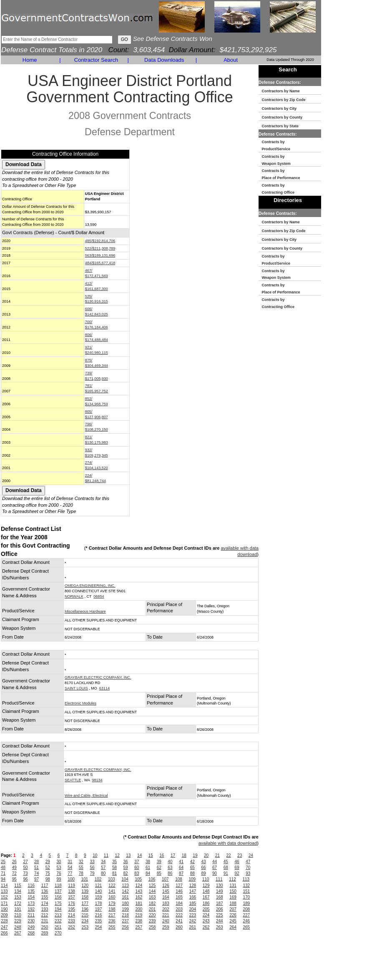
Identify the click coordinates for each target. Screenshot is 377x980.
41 (181, 862)
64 (181, 868)
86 (170, 873)
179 (112, 903)
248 (18, 927)
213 (58, 915)
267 (18, 933)
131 (233, 885)
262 (206, 927)
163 (152, 897)
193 (45, 909)
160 (112, 897)
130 (220, 885)
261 (193, 927)
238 (139, 921)
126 (166, 885)
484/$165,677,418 (100, 263)
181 (139, 903)
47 (248, 862)
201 (152, 909)
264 (233, 927)
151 (247, 891)
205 (206, 909)
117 (45, 885)
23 (240, 855)
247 (4, 927)
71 (3, 873)
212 (45, 915)
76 (59, 873)
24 (251, 855)
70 (248, 868)
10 (95, 855)
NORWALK (74, 596)
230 (31, 921)
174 (45, 903)
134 (18, 891)
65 (192, 868)
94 (3, 879)
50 (25, 868)
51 (36, 868)
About (231, 60)
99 (59, 879)
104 (125, 879)
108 (179, 879)
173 (31, 903)
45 (226, 862)
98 (48, 879)
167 (206, 897)
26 (14, 862)
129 (206, 885)
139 (85, 891)
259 (166, 927)
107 (165, 879)
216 (99, 915)
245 (233, 921)
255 (112, 927)
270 (58, 933)
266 (4, 933)
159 (99, 897)
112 (232, 879)
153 (18, 897)
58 (114, 868)
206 (220, 909)
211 (31, 915)
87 (181, 873)
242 (193, 921)
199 (125, 909)
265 (247, 927)
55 (81, 868)
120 (85, 885)
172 (18, 903)
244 (220, 921)
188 (233, 903)
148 (206, 891)
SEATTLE (73, 780)
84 (148, 873)
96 (25, 879)
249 (31, 927)
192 (31, 909)
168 (220, 897)
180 (125, 903)
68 (226, 868)
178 (99, 903)
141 (112, 891)
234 (85, 921)
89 (203, 873)
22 (228, 855)
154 (31, 897)
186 (206, 903)
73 (25, 873)
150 (233, 891)
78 (81, 873)
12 (117, 855)
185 (193, 903)
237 (125, 921)
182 (152, 903)
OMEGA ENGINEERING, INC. (90, 586)
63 (170, 868)
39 (159, 862)
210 (18, 915)
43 (203, 862)
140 (99, 891)
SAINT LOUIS (76, 688)
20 (206, 855)
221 (166, 915)
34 (103, 862)
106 (152, 879)
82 (126, 873)
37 (137, 862)
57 (103, 868)
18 (184, 855)
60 (137, 868)
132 (247, 885)
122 (112, 885)
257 (139, 927)
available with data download (228, 843)
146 (179, 891)
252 (72, 927)
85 (159, 873)
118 (58, 885)
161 (125, 897)
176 (72, 903)
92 (237, 873)
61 (148, 868)
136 (45, 891)
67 (215, 868)
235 (99, 921)
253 (85, 927)
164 (166, 897)
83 (137, 873)
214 (72, 915)
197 (99, 909)
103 (112, 879)
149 (220, 891)
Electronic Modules (80, 703)
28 (36, 862)
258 (152, 927)
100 (71, 879)
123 (125, 885)
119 (72, 885)
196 (85, 909)
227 (247, 915)
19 (195, 855)
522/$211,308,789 (100, 248)
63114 (104, 688)
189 (247, 903)
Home (30, 60)
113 (246, 879)
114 (4, 885)
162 (139, 897)
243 (206, 921)
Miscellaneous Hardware (85, 611)
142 (125, 891)
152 (4, 897)
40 (170, 862)
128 (193, 885)
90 (215, 873)
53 (59, 868)
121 (99, 885)
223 (193, 915)
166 (193, 897)
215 (85, 915)
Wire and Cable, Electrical (86, 796)
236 (112, 921)
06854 (99, 596)
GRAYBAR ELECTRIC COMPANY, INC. (98, 677)
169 (233, 897)
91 (226, 873)
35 (114, 862)
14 (139, 855)
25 (3, 862)
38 (148, 862)
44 (215, 862)
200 (139, 909)
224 (206, 915)
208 (247, 909)
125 (152, 885)
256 (125, 927)
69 (237, 868)
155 (45, 897)
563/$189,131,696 (100, 255)
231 (45, 921)
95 (14, 879)
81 (114, 873)
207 (233, 909)
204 (193, 909)
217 (112, 915)
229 (18, 921)
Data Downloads (164, 60)
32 (81, 862)
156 (58, 897)
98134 (97, 780)
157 (72, 897)
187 (220, 903)
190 (4, 909)
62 (159, 868)
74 (36, 873)
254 (99, 927)
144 (152, 891)
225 (220, 915)
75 (48, 873)
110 (206, 879)
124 (139, 885)
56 (92, 868)
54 (70, 868)
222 (179, 915)
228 (4, 921)
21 (217, 855)
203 (179, 909)
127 (179, 885)
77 (70, 873)
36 (126, 862)
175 (58, 903)
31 (70, 862)
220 (152, 915)
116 (31, 885)
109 (192, 879)
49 (14, 868)
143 (139, 891)
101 (84, 879)
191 (18, 909)
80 (103, 873)
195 (72, 909)
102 (98, 879)
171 (4, 903)
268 (31, 933)
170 (247, 897)
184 (179, 903)
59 (126, 868)
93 (248, 873)
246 (247, 921)
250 (45, 927)
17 (173, 855)
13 (128, 855)
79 (92, 873)
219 (139, 915)
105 (138, 879)
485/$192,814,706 (100, 241)
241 (179, 921)
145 (166, 891)
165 (179, 897)
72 (14, 873)
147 (193, 891)
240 (166, 921)
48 (3, 868)
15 (151, 855)
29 (48, 862)
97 (36, 879)
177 (85, 903)
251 (58, 927)
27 (25, 862)
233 (72, 921)
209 (4, 915)
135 (31, 891)
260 (179, 927)
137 (58, 891)
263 (220, 927)
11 (106, 855)
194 (58, 909)
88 (192, 873)
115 (18, 885)
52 (48, 868)
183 (166, 903)
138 (72, 891)
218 (125, 915)
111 (219, 879)
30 (59, 862)
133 (4, 891)
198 (112, 909)
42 (192, 862)
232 (58, 921)
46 (237, 862)
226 (233, 915)
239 (152, 921)
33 (92, 862)
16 (162, 855)
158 (85, 897)
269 (45, 933)
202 (166, 909)
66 (203, 868)
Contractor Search (96, 60)
